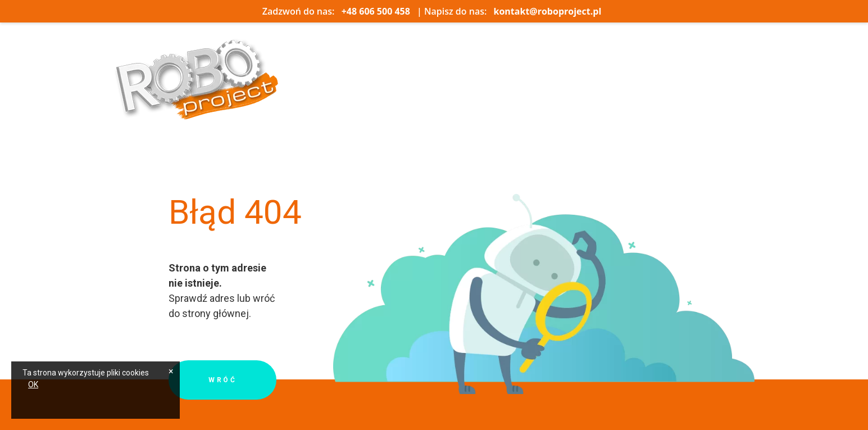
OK (33, 384)
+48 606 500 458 (376, 11)
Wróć (222, 380)
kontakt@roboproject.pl (548, 11)
